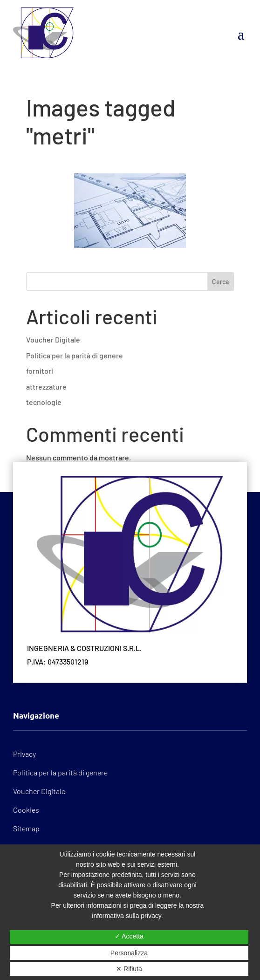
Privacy (24, 754)
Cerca (220, 282)
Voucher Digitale (53, 339)
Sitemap (26, 828)
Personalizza (129, 953)
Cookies (26, 810)
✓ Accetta (129, 936)
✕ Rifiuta (129, 969)
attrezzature (46, 387)
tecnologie (44, 402)
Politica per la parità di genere (75, 355)
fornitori (40, 371)
